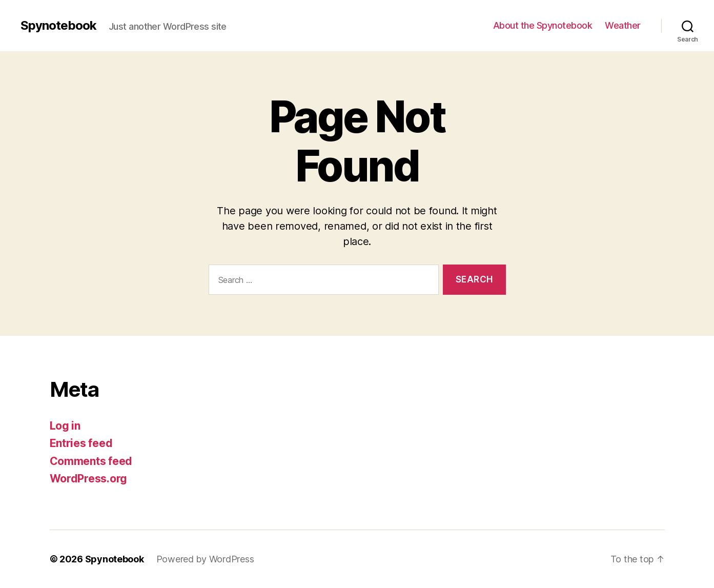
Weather (623, 25)
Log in (65, 426)
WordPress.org (89, 479)
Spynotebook (58, 26)
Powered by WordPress (205, 559)
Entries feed (81, 443)
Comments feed (91, 461)
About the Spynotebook (543, 25)
